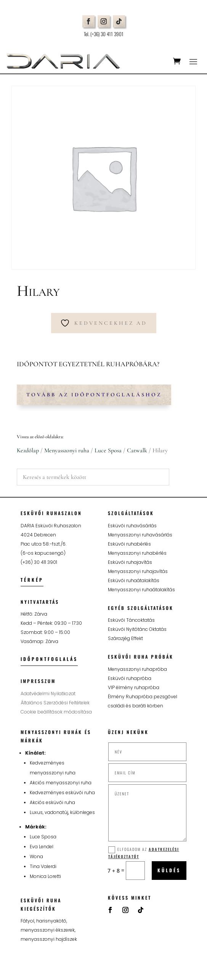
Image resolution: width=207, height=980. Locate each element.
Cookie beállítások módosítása (56, 712)
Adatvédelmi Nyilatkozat (48, 694)
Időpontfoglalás (49, 659)
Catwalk (137, 450)
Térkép (32, 580)
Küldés (169, 870)
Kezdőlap (28, 450)
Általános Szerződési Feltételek (55, 703)
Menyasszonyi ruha (67, 450)
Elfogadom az (144, 853)
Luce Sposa (108, 450)
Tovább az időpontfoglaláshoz (94, 395)
